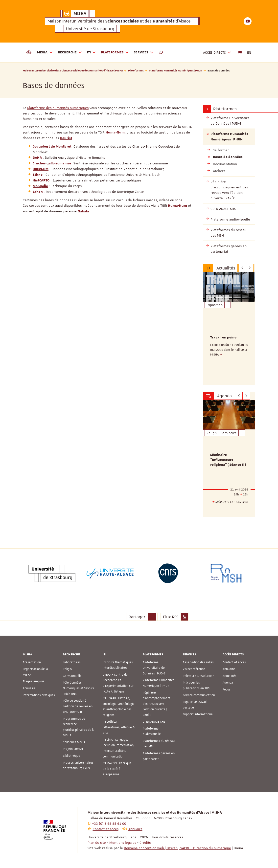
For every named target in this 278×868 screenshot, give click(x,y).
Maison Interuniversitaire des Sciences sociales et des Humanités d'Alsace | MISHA (73, 70)
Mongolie (40, 186)
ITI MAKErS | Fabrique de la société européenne (117, 768)
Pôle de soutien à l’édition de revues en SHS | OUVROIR (78, 706)
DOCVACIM (41, 169)
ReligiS (67, 669)
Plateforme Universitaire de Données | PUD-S (154, 668)
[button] (161, 52)
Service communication (199, 695)
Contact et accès (234, 662)
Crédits (145, 842)
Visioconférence (194, 669)
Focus (227, 689)
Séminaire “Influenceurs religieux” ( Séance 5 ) (228, 460)
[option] (229, 328)
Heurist (66, 138)
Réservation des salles (198, 662)
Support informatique (198, 714)
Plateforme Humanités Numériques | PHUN (176, 70)
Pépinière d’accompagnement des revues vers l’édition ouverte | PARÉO (157, 704)
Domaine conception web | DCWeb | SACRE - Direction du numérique (177, 848)
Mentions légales (123, 842)
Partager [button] (137, 617)
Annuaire (29, 688)
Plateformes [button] (115, 53)
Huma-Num (115, 133)
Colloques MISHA (74, 742)
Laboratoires (72, 662)
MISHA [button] (45, 53)
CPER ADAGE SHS (154, 722)
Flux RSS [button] (171, 617)
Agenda (228, 683)
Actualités (230, 676)
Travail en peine (223, 337)
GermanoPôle (72, 676)
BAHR (37, 158)
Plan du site (97, 842)
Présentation (32, 662)
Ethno (38, 175)
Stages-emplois (34, 681)
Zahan (38, 192)
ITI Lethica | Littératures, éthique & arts (119, 727)
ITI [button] (92, 53)
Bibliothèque (71, 756)
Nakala (83, 211)
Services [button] (144, 53)
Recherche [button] (70, 53)
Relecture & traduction (198, 676)
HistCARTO (41, 180)
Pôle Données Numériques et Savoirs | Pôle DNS (78, 688)
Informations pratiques (39, 695)
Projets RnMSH (73, 749)
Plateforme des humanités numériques (58, 108)
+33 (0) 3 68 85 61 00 (109, 823)
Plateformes (136, 70)
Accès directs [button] (217, 53)
